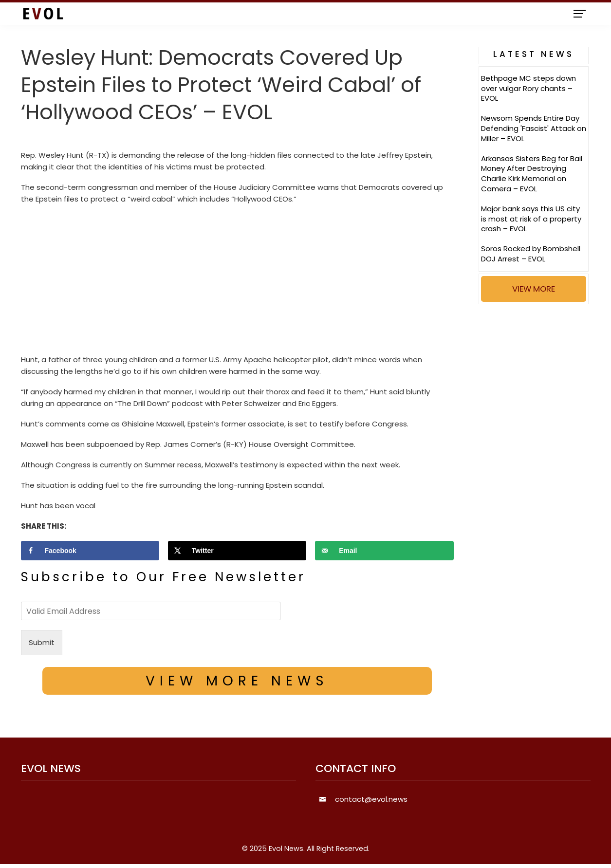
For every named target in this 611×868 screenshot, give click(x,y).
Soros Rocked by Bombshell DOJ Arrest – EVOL (531, 254)
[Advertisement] (237, 282)
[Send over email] (384, 551)
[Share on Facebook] (90, 551)
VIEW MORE (534, 289)
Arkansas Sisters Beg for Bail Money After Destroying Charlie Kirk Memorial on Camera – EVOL (532, 174)
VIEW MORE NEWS (237, 681)
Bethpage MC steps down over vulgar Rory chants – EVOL (528, 88)
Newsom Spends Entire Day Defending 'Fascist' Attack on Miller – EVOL (534, 128)
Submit (42, 642)
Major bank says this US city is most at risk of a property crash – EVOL (531, 219)
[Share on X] (237, 551)
